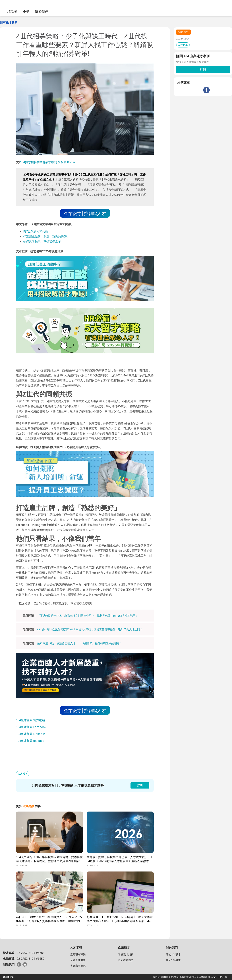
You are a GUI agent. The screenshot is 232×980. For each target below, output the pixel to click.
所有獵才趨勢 (9, 22)
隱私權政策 (8, 977)
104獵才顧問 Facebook (31, 727)
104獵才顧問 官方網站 (30, 720)
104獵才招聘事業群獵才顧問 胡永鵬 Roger (48, 162)
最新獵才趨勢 (126, 960)
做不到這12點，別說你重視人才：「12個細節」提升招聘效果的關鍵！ (80, 643)
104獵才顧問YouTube (30, 741)
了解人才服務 (78, 960)
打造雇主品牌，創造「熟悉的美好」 (46, 236)
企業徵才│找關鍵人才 (85, 213)
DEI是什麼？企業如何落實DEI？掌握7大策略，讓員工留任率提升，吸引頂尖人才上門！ (90, 629)
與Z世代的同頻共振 (36, 231)
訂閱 (203, 69)
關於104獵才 (173, 954)
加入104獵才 (173, 960)
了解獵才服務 (126, 954)
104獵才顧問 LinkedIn (31, 734)
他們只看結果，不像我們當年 (42, 241)
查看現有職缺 (78, 954)
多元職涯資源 (78, 966)
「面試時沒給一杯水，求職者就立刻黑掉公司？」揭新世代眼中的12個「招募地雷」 (88, 616)
